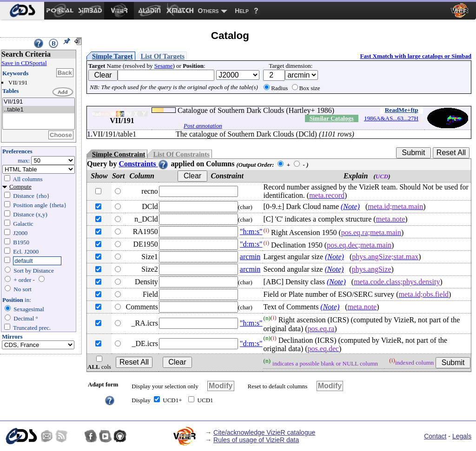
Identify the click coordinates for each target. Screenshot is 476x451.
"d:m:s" (251, 244)
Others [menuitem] (208, 11)
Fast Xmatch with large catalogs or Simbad (416, 56)
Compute (20, 186)
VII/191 (39, 102)
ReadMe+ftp (402, 110)
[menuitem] (22, 11)
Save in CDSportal (24, 63)
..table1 (39, 110)
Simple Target (112, 56)
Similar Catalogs (332, 118)
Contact (435, 436)
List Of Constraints (181, 154)
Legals (462, 436)
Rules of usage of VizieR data (256, 440)
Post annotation (203, 126)
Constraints (144, 164)
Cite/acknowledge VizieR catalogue (264, 432)
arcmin (250, 257)
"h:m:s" (251, 232)
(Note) (350, 206)
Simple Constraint (119, 154)
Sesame (164, 66)
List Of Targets (163, 56)
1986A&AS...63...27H (391, 118)
